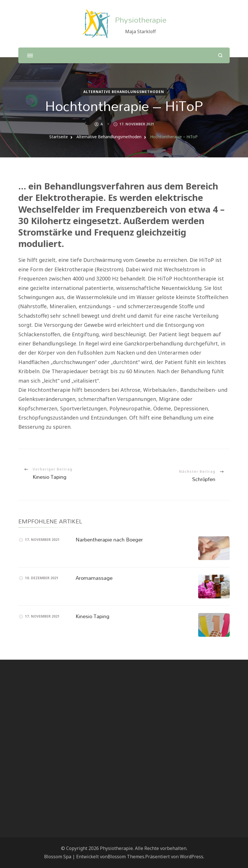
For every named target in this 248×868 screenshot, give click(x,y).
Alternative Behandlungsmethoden (124, 92)
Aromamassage (94, 578)
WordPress (192, 857)
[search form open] (220, 55)
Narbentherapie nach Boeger (109, 539)
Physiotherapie (141, 20)
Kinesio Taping (92, 616)
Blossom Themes (126, 857)
